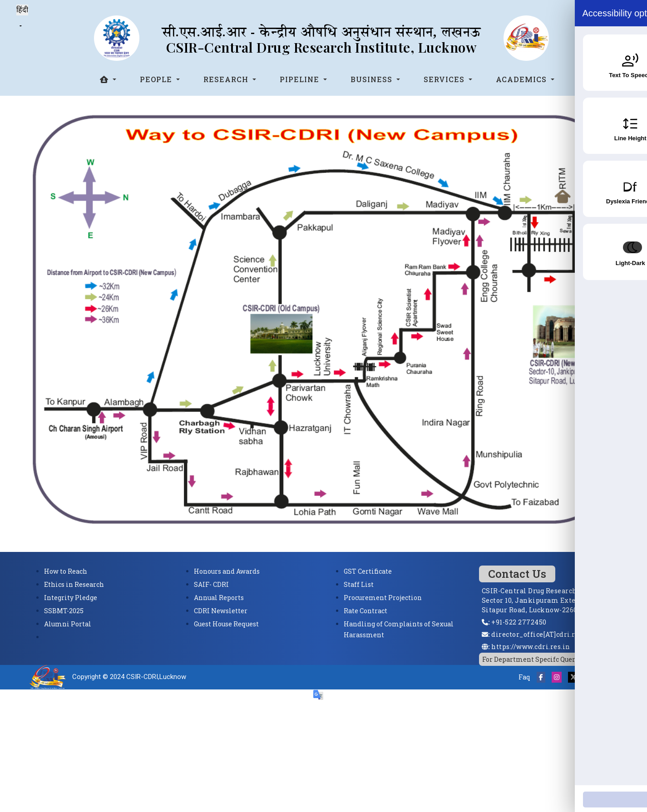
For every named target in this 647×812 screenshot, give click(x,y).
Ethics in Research (74, 584)
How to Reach (66, 571)
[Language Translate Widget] (21, 26)
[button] (108, 79)
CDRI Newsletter (221, 611)
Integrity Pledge (71, 598)
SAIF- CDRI (211, 584)
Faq (524, 677)
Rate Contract (365, 611)
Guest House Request (226, 624)
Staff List (359, 584)
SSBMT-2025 (64, 611)
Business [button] (373, 79)
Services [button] (445, 79)
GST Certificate (368, 571)
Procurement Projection (383, 598)
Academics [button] (522, 79)
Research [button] (227, 79)
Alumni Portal (68, 624)
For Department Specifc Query (531, 659)
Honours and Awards (227, 571)
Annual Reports (219, 598)
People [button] (157, 79)
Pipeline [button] (301, 79)
